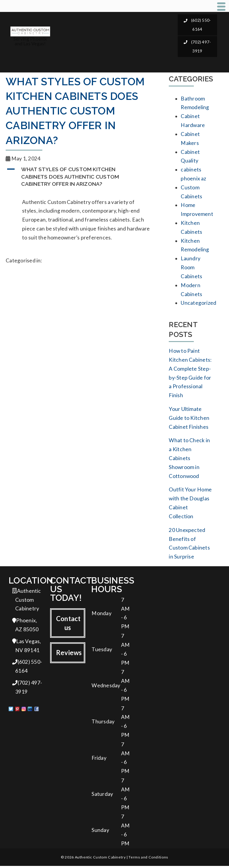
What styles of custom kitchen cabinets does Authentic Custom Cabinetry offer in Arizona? (75, 111)
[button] (82, 177)
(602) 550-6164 (198, 24)
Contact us (68, 624)
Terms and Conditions (148, 859)
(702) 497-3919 (198, 46)
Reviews (69, 654)
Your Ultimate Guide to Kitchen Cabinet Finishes (189, 419)
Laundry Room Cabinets (191, 268)
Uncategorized (198, 304)
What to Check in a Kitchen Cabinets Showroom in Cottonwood (189, 459)
